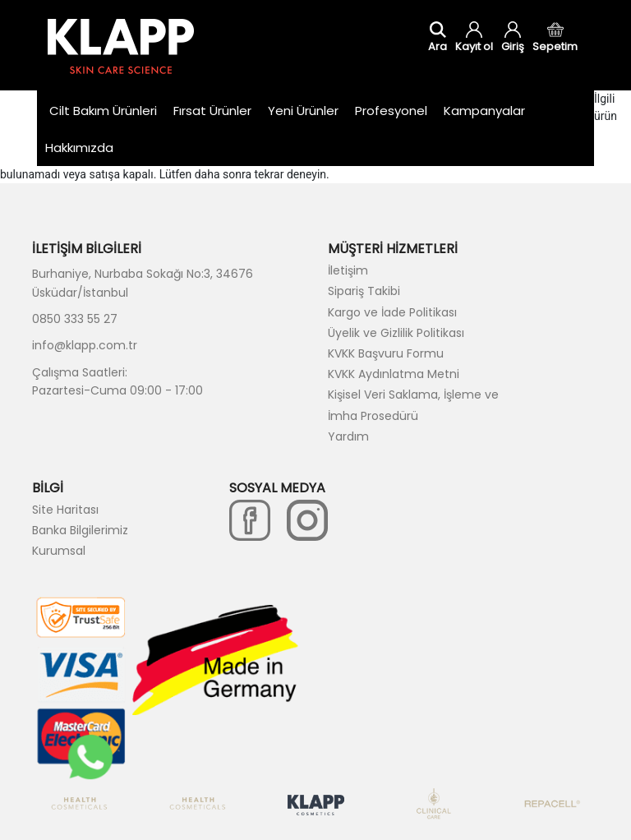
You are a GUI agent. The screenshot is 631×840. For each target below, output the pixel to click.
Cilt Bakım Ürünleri (103, 111)
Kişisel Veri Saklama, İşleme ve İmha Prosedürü (413, 405)
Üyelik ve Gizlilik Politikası (396, 333)
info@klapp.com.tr (85, 345)
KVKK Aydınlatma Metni (394, 374)
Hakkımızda (79, 148)
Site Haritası (65, 510)
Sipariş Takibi (364, 291)
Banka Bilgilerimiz (80, 530)
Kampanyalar (484, 111)
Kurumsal (59, 551)
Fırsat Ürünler (212, 111)
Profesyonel (391, 111)
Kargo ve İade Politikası (392, 312)
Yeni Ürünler (303, 111)
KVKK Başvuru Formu (386, 353)
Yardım (348, 436)
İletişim (348, 270)
